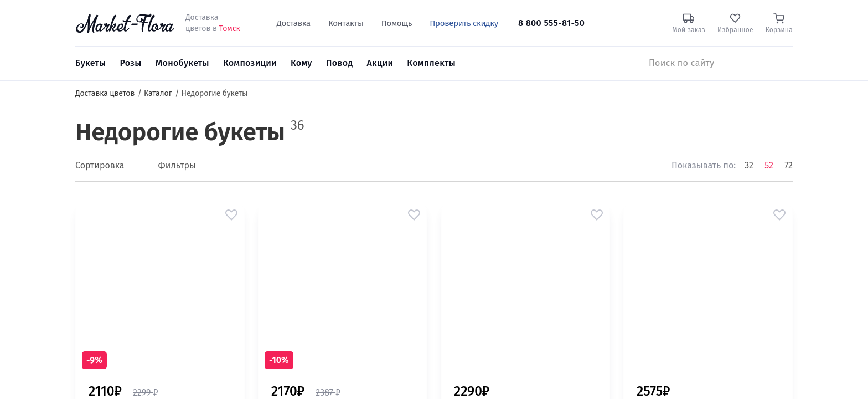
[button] (231, 215)
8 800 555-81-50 (551, 23)
